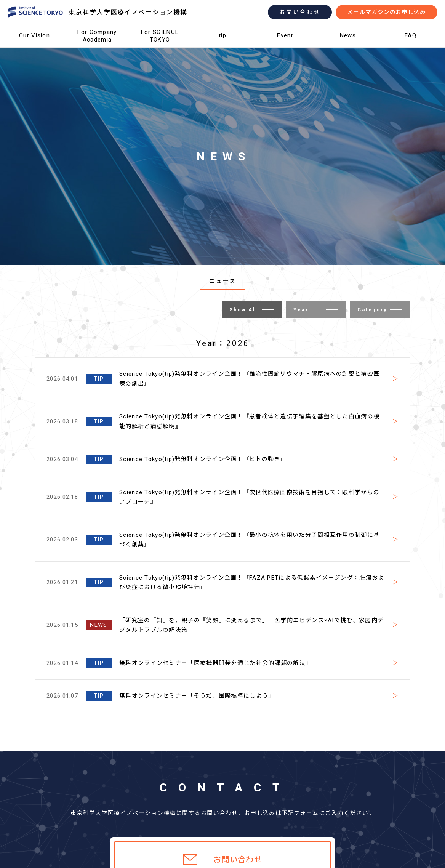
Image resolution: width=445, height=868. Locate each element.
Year (315, 310)
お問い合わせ (300, 12)
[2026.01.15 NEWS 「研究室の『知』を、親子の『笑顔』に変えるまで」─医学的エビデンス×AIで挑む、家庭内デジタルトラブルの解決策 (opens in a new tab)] (222, 625)
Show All (251, 310)
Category (379, 310)
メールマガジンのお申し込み (387, 12)
